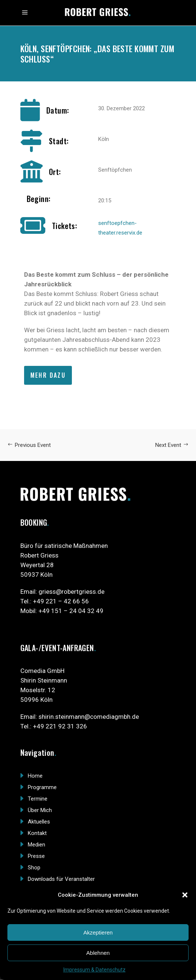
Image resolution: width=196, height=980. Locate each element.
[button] (185, 895)
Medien (36, 845)
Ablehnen (98, 953)
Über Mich (40, 810)
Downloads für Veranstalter (61, 879)
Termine (38, 799)
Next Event (172, 445)
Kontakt (37, 833)
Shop (34, 868)
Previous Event (29, 445)
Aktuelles (39, 822)
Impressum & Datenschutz (94, 970)
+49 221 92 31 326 (60, 726)
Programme (42, 787)
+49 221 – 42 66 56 (61, 601)
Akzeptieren (98, 932)
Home (35, 776)
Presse (36, 856)
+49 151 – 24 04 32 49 (71, 611)
